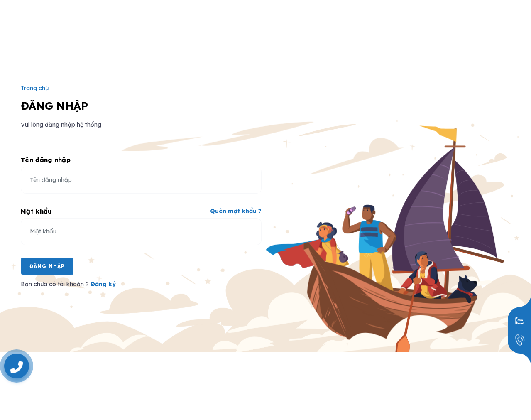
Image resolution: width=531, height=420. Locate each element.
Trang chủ (35, 88)
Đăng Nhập (47, 266)
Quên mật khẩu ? (236, 211)
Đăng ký (103, 284)
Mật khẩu (36, 211)
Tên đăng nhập (46, 160)
